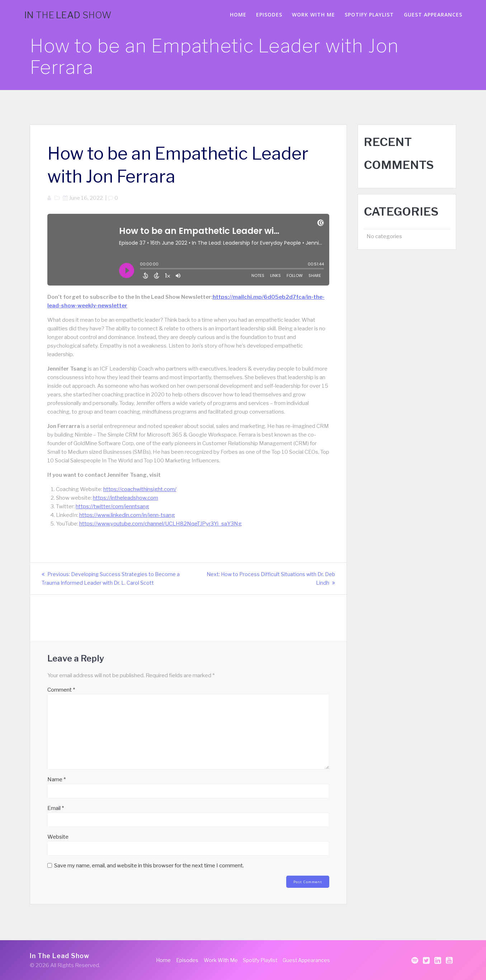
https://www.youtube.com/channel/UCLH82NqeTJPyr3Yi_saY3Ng (161, 524)
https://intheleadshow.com (126, 498)
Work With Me (313, 15)
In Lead (68, 15)
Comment (61, 690)
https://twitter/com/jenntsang (112, 507)
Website (58, 837)
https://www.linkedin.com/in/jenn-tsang (127, 515)
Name (56, 779)
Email (56, 808)
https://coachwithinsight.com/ (140, 489)
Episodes (269, 15)
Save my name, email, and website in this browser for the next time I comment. (149, 866)
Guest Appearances (433, 15)
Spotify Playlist (369, 15)
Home (238, 15)
